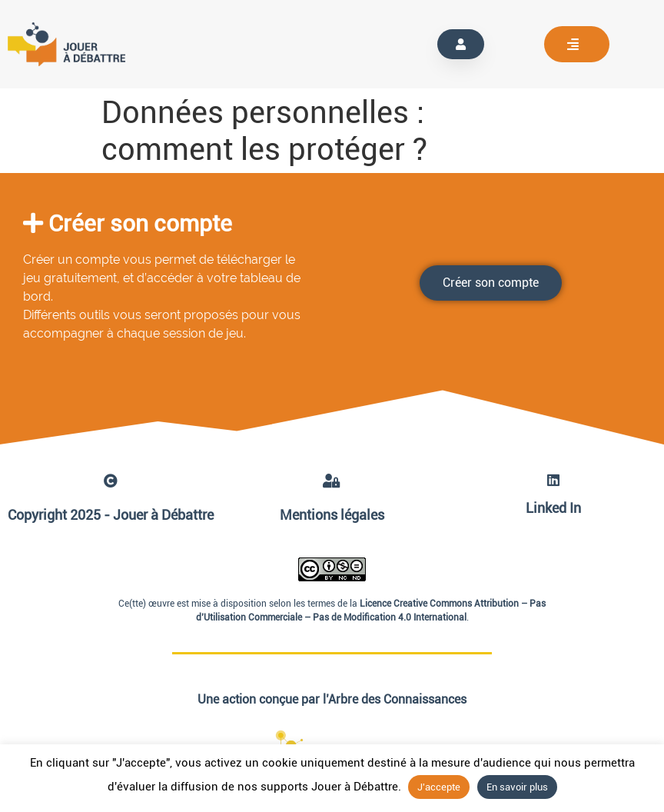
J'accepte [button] (439, 787)
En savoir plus (517, 787)
